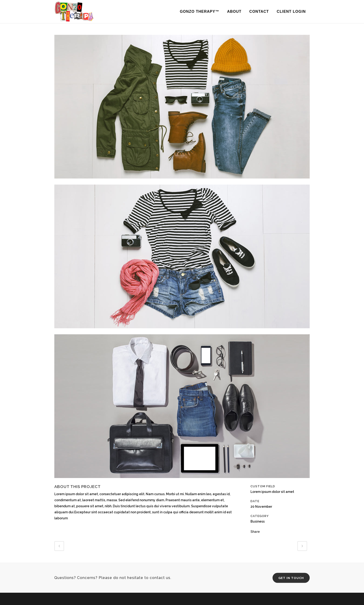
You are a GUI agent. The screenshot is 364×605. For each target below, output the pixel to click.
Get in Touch (291, 578)
